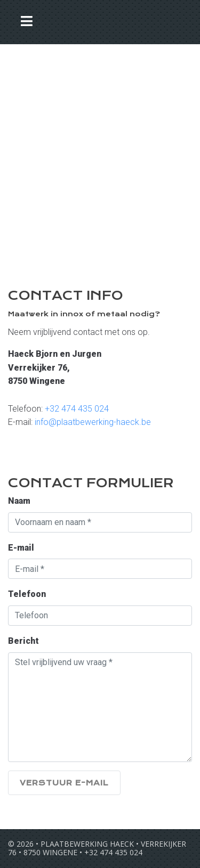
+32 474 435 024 (77, 409)
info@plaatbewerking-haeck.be (93, 422)
